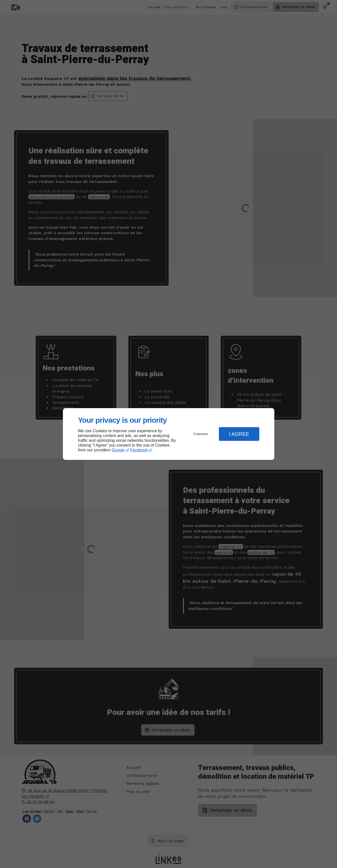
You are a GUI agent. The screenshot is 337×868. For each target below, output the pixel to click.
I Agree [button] (239, 434)
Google (118, 450)
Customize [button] (201, 434)
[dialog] (169, 434)
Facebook (139, 450)
